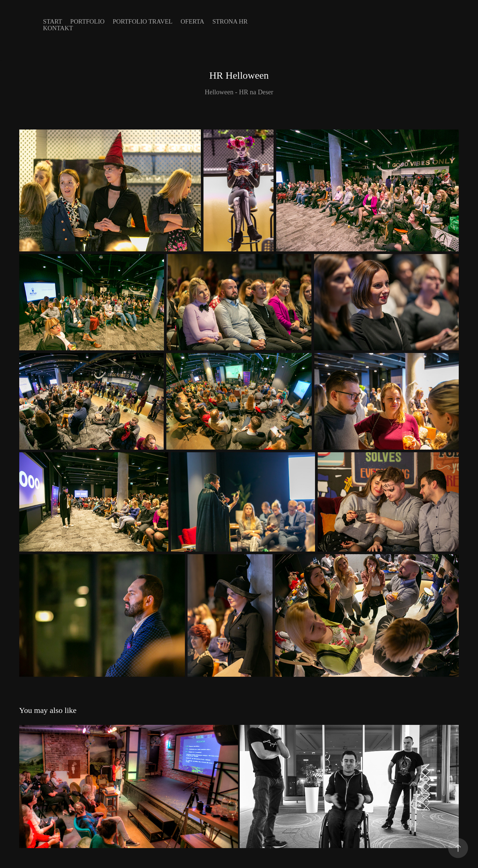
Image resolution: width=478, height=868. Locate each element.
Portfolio (87, 21)
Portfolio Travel (142, 21)
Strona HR (230, 21)
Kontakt (58, 28)
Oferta (192, 21)
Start (53, 21)
